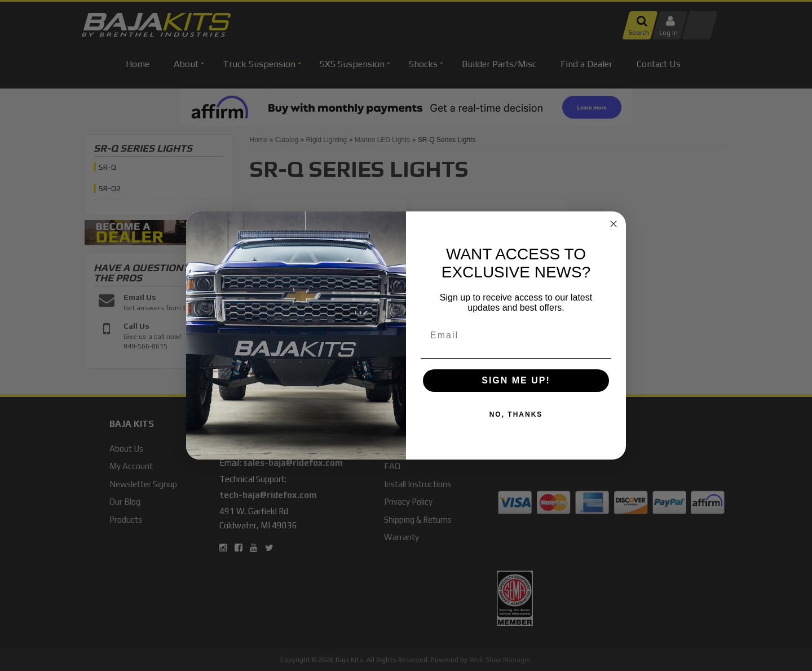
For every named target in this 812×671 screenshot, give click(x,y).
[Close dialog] (614, 224)
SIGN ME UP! (516, 380)
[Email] (516, 335)
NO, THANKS (516, 414)
